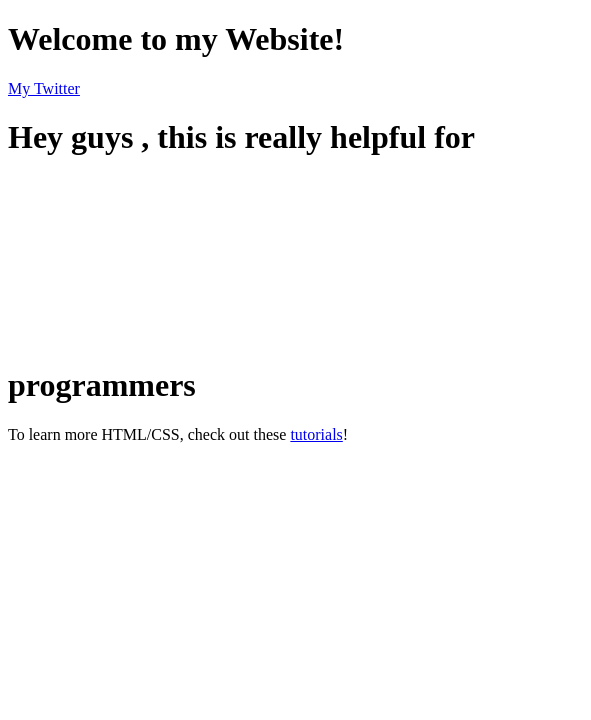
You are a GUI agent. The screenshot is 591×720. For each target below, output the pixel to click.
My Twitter (44, 88)
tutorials (316, 434)
